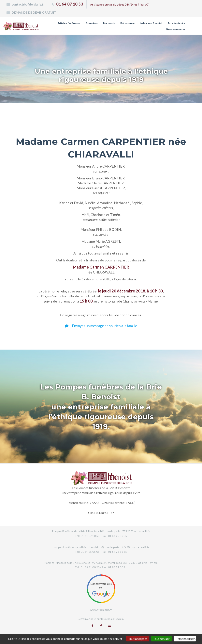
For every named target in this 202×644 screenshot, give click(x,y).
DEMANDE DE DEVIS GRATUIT (34, 12)
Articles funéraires (69, 23)
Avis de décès (176, 23)
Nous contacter (176, 29)
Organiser (92, 23)
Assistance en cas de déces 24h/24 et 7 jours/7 (119, 4)
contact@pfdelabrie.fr (28, 4)
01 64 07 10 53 (70, 4)
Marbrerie (109, 23)
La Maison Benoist (151, 23)
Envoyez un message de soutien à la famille (101, 326)
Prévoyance (128, 23)
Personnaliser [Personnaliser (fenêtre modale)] (185, 639)
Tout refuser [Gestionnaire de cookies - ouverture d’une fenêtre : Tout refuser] (161, 639)
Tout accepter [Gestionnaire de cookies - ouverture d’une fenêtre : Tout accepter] (138, 639)
